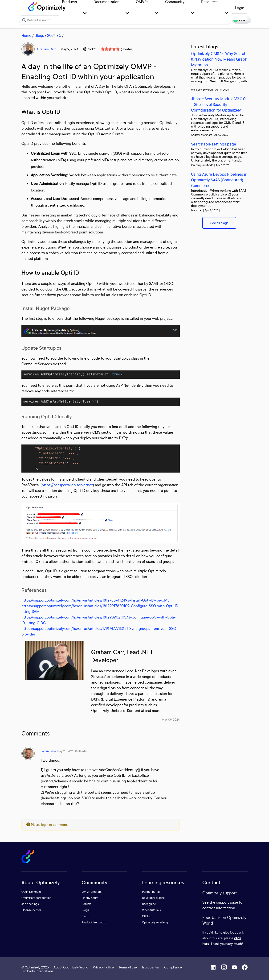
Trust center (151, 967)
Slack (85, 916)
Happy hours (90, 898)
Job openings (30, 904)
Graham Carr (46, 49)
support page (227, 902)
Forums (87, 904)
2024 (51, 35)
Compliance (173, 967)
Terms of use (128, 967)
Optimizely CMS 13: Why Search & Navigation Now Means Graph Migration (219, 59)
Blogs (39, 35)
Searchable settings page (214, 144)
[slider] (110, 49)
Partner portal (151, 892)
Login (240, 8)
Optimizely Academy (155, 922)
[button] (85, 13)
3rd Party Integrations (37, 971)
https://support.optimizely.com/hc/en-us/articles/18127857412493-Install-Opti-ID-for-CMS (96, 600)
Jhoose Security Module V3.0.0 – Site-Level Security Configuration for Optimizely (218, 104)
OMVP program (92, 892)
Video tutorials (151, 910)
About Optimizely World (71, 967)
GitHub (147, 916)
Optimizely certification (36, 898)
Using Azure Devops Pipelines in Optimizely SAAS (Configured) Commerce (219, 180)
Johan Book (48, 751)
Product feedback (93, 922)
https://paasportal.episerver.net (67, 485)
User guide (149, 904)
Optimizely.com (31, 892)
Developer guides (153, 898)
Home (26, 35)
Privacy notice (103, 967)
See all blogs (219, 223)
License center (31, 910)
